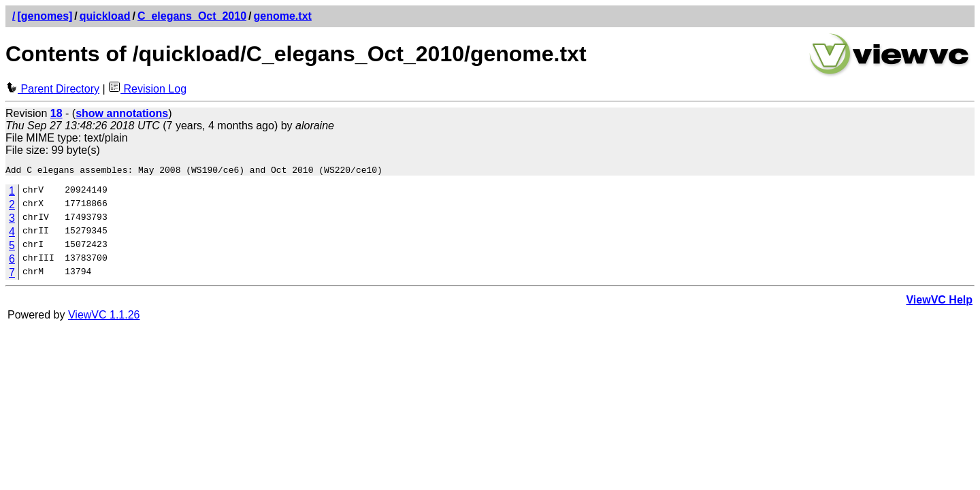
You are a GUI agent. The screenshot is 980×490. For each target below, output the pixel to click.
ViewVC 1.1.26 (104, 317)
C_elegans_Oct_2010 (192, 16)
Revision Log (147, 89)
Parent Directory (52, 89)
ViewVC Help (939, 302)
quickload (105, 16)
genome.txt (283, 16)
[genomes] (45, 16)
